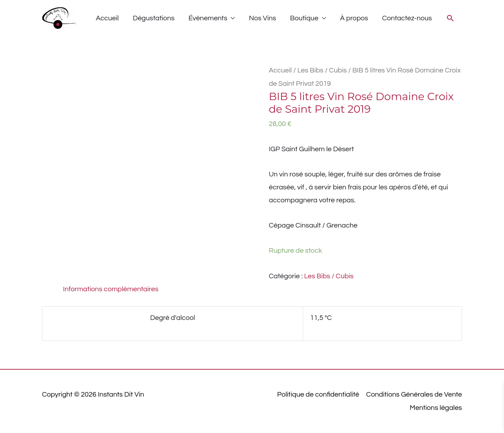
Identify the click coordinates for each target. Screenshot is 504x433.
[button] (450, 18)
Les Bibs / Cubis (322, 70)
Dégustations (153, 18)
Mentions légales (436, 408)
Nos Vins (262, 18)
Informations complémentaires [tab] (111, 289)
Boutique (304, 18)
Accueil (107, 18)
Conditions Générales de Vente (414, 394)
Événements (208, 18)
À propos (354, 18)
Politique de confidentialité (318, 394)
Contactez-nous (407, 18)
